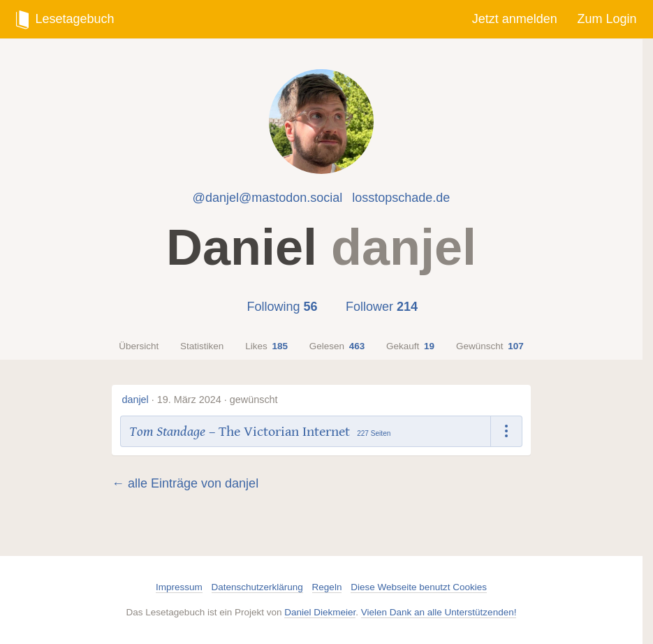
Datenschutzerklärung (257, 587)
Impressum (179, 587)
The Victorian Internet (284, 432)
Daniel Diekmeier (320, 612)
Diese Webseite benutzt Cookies (419, 587)
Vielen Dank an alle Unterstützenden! (439, 612)
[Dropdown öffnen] (507, 431)
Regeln (327, 587)
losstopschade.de (401, 198)
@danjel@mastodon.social (268, 198)
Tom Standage (167, 432)
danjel (135, 400)
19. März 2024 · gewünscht (218, 400)
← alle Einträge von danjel (185, 483)
